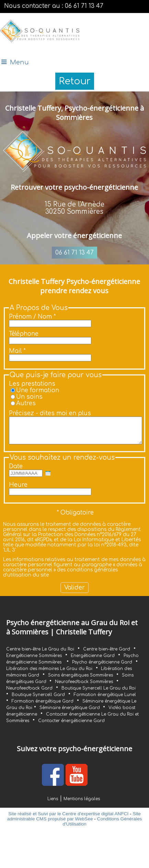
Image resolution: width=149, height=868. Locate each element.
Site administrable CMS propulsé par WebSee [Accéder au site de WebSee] (74, 821)
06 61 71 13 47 (74, 253)
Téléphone (24, 334)
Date (16, 472)
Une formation (38, 390)
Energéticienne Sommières (34, 661)
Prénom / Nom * (32, 317)
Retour (75, 81)
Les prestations (32, 384)
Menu (19, 62)
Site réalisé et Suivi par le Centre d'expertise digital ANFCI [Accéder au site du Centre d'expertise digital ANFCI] (68, 819)
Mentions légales (82, 804)
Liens (53, 804)
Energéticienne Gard (93, 661)
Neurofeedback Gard (29, 693)
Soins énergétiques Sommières (81, 680)
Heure (18, 490)
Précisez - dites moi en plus (50, 413)
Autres (26, 403)
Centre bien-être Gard (107, 654)
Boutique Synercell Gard (38, 700)
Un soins (29, 397)
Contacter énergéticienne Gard (71, 726)
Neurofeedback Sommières (84, 687)
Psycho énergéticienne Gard (102, 667)
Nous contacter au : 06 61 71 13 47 (54, 6)
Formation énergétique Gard (43, 706)
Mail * (17, 351)
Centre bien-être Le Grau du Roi (40, 654)
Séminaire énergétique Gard (70, 713)
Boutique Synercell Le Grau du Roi (99, 693)
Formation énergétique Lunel (105, 700)
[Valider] (74, 593)
